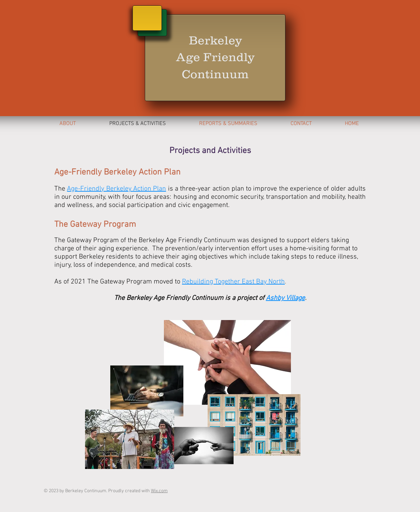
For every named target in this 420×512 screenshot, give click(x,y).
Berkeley (215, 40)
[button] (228, 124)
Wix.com (159, 491)
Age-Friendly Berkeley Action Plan (116, 189)
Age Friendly (215, 57)
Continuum (215, 74)
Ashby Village (285, 298)
